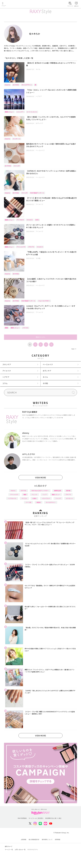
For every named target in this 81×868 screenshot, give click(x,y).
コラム (5, 383)
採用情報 (58, 840)
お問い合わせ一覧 (20, 850)
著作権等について (47, 840)
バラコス (25, 328)
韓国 (6, 328)
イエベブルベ (46, 498)
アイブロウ (20, 220)
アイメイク (40, 204)
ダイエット (70, 498)
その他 (38, 258)
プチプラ (31, 247)
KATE (37, 220)
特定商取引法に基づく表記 (53, 818)
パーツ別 (28, 502)
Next (74, 349)
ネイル (38, 69)
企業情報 (24, 840)
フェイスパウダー (44, 301)
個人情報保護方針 (34, 840)
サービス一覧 (9, 850)
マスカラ (30, 220)
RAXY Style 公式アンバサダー (40, 491)
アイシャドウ (21, 247)
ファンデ (17, 166)
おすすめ (16, 85)
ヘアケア (39, 96)
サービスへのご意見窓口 (36, 818)
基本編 (68, 491)
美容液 (39, 502)
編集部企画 (58, 491)
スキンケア (7, 364)
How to (7, 85)
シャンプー (20, 112)
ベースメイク (40, 150)
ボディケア (40, 123)
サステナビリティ (33, 850)
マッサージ (17, 139)
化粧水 (34, 498)
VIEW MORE (41, 477)
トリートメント (32, 112)
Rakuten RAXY (13, 4)
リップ (45, 494)
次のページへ (41, 337)
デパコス (24, 498)
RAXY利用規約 (22, 818)
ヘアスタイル (12, 498)
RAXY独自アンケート (37, 193)
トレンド (34, 494)
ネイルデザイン (27, 85)
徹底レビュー (9, 112)
